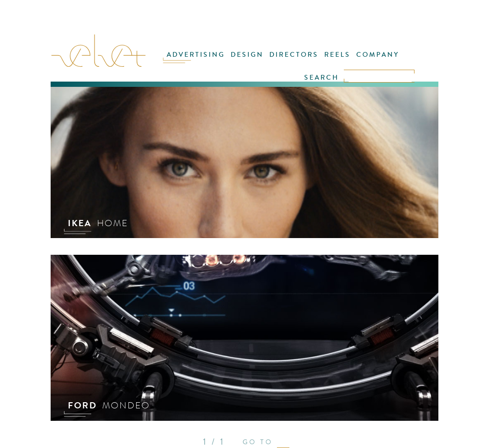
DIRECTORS (294, 55)
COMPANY (378, 55)
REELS (337, 55)
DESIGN (247, 55)
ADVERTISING (196, 55)
